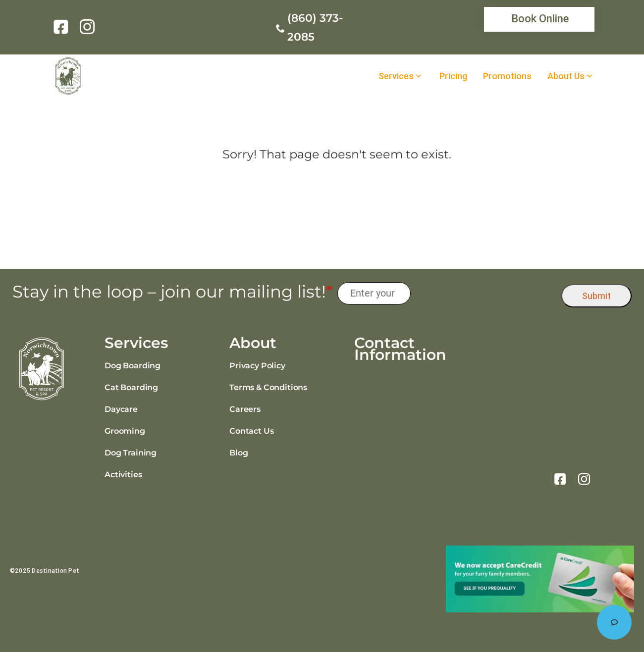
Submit (596, 296)
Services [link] (396, 76)
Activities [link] (123, 475)
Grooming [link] (125, 431)
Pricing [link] (453, 76)
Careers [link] (245, 409)
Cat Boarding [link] (131, 387)
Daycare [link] (121, 409)
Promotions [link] (507, 76)
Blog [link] (239, 453)
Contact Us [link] (251, 431)
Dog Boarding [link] (133, 366)
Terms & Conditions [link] (268, 387)
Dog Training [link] (131, 453)
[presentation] (486, 293)
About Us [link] (566, 76)
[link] (63, 27)
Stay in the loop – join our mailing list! (172, 292)
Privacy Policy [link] (257, 366)
